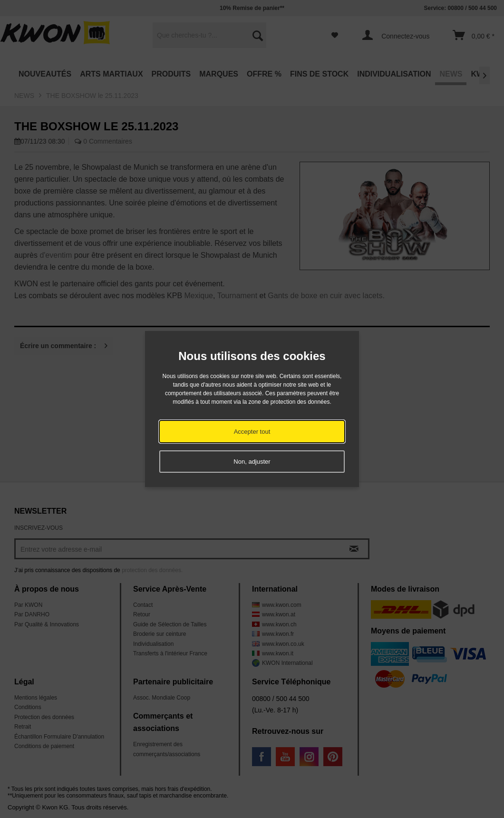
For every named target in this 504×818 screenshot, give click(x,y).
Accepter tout (252, 432)
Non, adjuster (252, 462)
